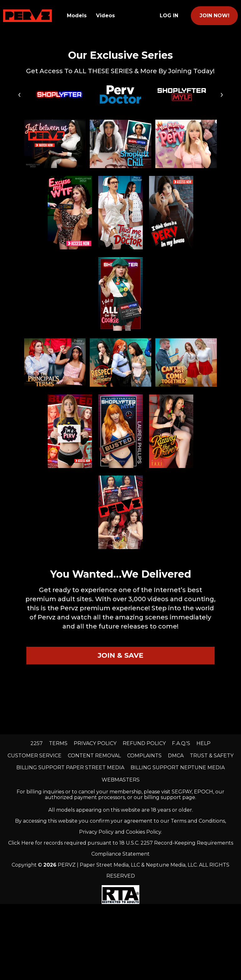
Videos (105, 16)
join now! (214, 16)
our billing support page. (165, 797)
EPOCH (204, 792)
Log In (169, 16)
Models (77, 16)
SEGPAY (182, 792)
